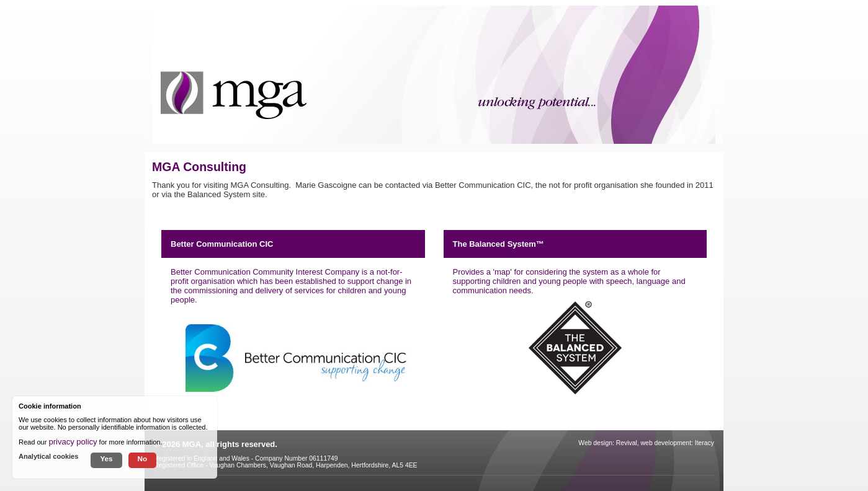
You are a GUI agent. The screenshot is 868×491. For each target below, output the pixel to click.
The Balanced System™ (499, 244)
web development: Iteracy (678, 443)
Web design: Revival (608, 443)
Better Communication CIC (222, 244)
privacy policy (73, 442)
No (143, 458)
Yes (106, 458)
